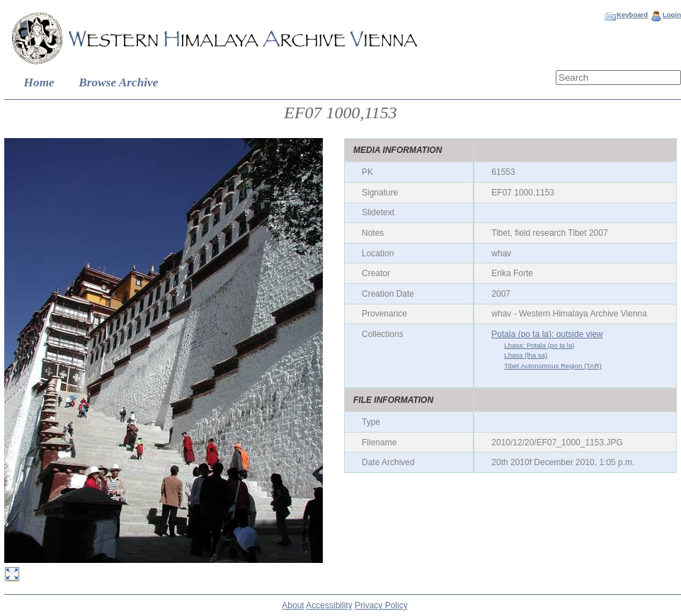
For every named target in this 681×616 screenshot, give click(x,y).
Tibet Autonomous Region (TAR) (553, 366)
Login (672, 15)
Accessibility (329, 605)
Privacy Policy (381, 605)
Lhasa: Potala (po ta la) (539, 345)
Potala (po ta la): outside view (547, 334)
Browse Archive (118, 82)
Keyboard (632, 15)
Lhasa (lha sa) (526, 355)
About (293, 605)
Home (39, 82)
